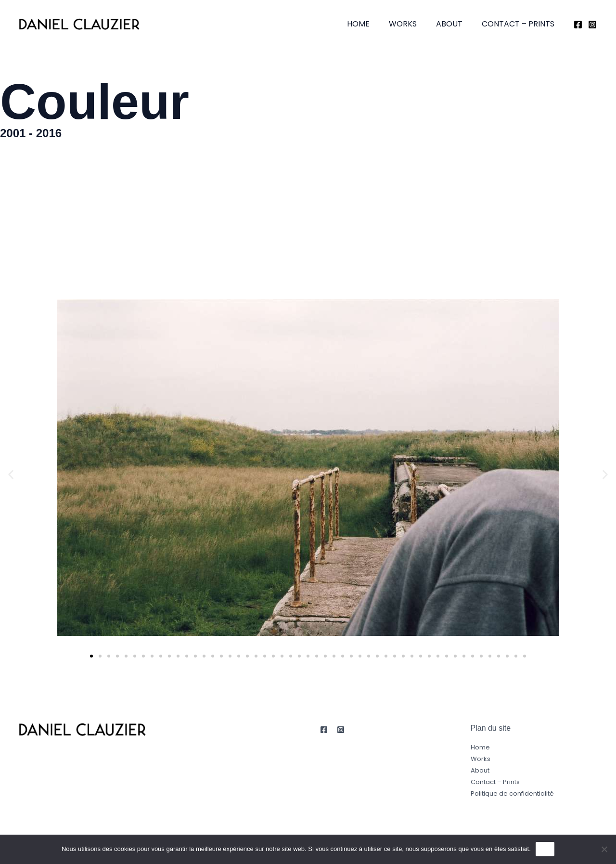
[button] (11, 475)
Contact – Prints (520, 24)
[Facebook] (578, 25)
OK (545, 849)
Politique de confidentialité (512, 793)
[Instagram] (592, 25)
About (455, 24)
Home (372, 24)
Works (412, 24)
